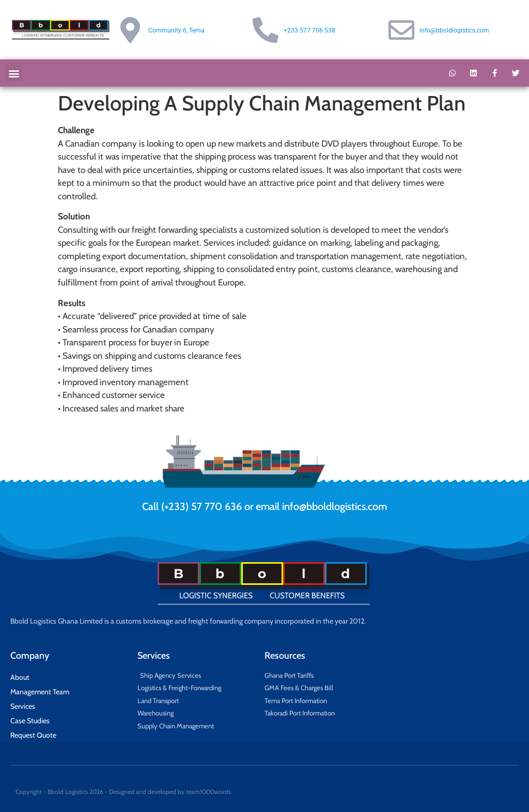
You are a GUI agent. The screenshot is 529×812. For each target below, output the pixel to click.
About (20, 677)
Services (23, 706)
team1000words (208, 792)
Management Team (40, 692)
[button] (14, 73)
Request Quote (33, 735)
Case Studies (30, 721)
